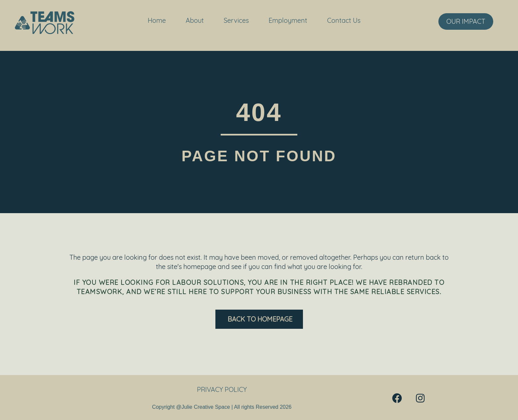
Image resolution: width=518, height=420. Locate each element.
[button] (397, 398)
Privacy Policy (222, 389)
